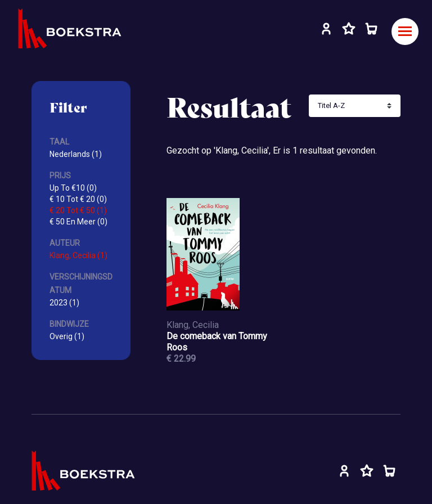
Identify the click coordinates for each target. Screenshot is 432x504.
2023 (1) (64, 303)
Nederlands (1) (76, 154)
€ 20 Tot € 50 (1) (78, 210)
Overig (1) (67, 336)
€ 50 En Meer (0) (78, 222)
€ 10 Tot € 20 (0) (78, 199)
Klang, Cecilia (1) (78, 255)
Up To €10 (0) (73, 188)
